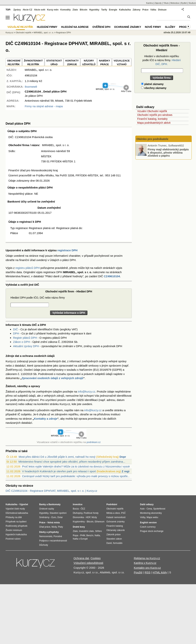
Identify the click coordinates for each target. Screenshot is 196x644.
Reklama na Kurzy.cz (147, 558)
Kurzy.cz (9, 33)
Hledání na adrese (75, 27)
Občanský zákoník (116, 530)
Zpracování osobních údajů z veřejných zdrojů (52, 378)
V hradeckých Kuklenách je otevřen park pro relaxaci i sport (59, 471)
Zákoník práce (113, 535)
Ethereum (99, 522)
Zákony (136, 10)
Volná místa (53, 523)
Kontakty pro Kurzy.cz (147, 568)
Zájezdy (158, 3)
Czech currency (148, 527)
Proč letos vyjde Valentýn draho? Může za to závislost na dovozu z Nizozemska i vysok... (77, 466)
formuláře (118, 543)
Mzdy (54, 527)
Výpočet (24, 504)
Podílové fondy (91, 513)
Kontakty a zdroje (46, 419)
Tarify (104, 10)
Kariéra (149, 3)
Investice (78, 504)
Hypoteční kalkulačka (16, 535)
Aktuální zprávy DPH (26, 346)
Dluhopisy (78, 513)
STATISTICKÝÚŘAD (54, 62)
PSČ (123, 513)
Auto (142, 509)
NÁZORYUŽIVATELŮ (89, 62)
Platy (61, 527)
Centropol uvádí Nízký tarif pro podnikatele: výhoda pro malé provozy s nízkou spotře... (76, 476)
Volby (143, 517)
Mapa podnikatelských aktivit (154, 123)
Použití (138, 572)
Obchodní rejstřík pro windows (155, 115)
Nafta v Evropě (80, 539)
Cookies (96, 558)
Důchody (44, 545)
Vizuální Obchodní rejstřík (152, 111)
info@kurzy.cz (87, 392)
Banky (43, 504)
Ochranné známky (128, 27)
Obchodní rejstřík (24, 33)
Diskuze (162, 10)
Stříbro (98, 531)
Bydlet (184, 3)
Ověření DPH (101, 27)
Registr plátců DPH (25, 338)
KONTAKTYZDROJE (72, 62)
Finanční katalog (115, 526)
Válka (153, 10)
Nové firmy (153, 27)
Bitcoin (84, 10)
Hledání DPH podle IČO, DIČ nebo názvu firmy (38, 298)
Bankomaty (54, 504)
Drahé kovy (79, 527)
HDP (88, 517)
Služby (170, 27)
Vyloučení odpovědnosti (88, 563)
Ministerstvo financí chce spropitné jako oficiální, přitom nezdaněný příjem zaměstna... (72, 462)
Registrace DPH (63, 33)
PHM (83, 535)
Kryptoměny (79, 522)
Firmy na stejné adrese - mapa (44, 106)
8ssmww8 (31, 87)
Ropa (76, 535)
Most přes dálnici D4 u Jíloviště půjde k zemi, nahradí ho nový (57, 457)
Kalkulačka (125, 10)
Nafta (97, 535)
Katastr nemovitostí (116, 517)
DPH (16, 333)
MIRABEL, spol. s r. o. (44, 33)
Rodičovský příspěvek (17, 526)
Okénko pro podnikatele (152, 139)
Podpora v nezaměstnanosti (53, 541)
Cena (149, 509)
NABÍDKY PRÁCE (104, 62)
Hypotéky (94, 10)
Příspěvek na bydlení (16, 522)
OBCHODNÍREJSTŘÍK (14, 62)
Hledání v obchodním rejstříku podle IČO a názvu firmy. (162, 60)
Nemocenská (46, 536)
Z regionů (128, 471)
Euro (54, 517)
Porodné (58, 536)
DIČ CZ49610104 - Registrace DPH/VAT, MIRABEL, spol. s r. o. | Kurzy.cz (51, 491)
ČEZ (83, 509)
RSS (148, 572)
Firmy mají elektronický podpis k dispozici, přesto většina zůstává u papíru (168, 152)
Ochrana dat (81, 558)
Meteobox (175, 3)
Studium (192, 3)
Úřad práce (45, 527)
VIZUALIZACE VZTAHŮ (122, 62)
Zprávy (17, 10)
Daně (109, 543)
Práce (146, 10)
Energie (113, 10)
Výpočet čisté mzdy (15, 509)
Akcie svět (40, 10)
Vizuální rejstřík (20, 27)
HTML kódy (160, 572)
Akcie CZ (27, 10)
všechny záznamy (154, 88)
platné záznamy (152, 84)
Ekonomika (78, 517)
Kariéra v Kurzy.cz (145, 563)
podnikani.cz (94, 442)
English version (148, 523)
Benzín (90, 535)
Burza (76, 509)
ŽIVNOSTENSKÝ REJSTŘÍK (33, 62)
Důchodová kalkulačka (17, 513)
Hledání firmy (47, 27)
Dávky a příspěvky (49, 532)
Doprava (125, 457)
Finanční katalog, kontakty (152, 119)
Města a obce (113, 513)
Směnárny (44, 517)
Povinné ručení (13, 539)
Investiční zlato (86, 531)
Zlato (75, 10)
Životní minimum (14, 530)
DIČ (15, 329)
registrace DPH (68, 250)
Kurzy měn (53, 10)
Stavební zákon (114, 539)
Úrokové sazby (47, 509)
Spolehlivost (159, 509)
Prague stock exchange (152, 531)
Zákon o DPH (21, 342)
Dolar (60, 517)
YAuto (166, 3)
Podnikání (112, 504)
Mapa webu (152, 517)
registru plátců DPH (28, 268)
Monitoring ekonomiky (151, 513)
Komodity (65, 10)
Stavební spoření (58, 513)
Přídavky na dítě (14, 517)
